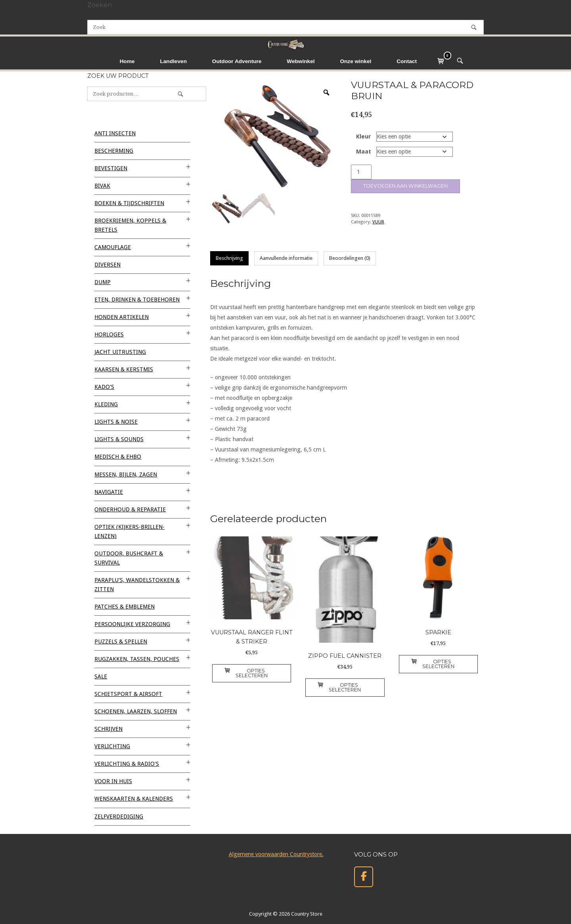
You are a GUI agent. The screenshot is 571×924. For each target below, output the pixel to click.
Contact (407, 61)
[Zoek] (474, 27)
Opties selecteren (246, 673)
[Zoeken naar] (285, 27)
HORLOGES (109, 334)
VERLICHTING (112, 746)
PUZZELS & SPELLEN (121, 642)
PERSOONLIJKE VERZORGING (132, 624)
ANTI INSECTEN (115, 133)
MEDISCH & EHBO (118, 457)
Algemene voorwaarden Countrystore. (276, 854)
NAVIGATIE (109, 492)
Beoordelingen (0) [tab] (350, 258)
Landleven (173, 61)
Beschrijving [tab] (229, 258)
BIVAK (102, 186)
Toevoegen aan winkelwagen (405, 186)
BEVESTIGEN (111, 168)
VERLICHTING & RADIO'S (127, 764)
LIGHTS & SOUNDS (119, 439)
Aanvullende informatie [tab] (286, 258)
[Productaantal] (361, 172)
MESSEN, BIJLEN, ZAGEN (126, 474)
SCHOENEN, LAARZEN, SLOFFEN (136, 711)
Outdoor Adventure (237, 61)
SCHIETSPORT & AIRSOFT (128, 694)
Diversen (107, 265)
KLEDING (106, 404)
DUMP (103, 282)
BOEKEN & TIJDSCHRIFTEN (129, 203)
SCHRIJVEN (108, 729)
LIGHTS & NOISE (116, 422)
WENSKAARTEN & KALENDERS (134, 799)
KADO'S (104, 387)
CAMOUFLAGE (113, 247)
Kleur (364, 136)
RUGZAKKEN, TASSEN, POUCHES (137, 659)
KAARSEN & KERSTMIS (124, 369)
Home (127, 61)
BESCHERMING (114, 151)
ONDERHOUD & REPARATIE (130, 509)
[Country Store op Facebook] (364, 877)
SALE (101, 676)
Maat (364, 152)
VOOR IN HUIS (113, 781)
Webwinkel (301, 61)
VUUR (378, 222)
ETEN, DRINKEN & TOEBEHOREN (137, 300)
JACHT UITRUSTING (120, 352)
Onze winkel (355, 61)
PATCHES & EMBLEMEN (125, 607)
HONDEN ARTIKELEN (122, 317)
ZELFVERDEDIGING (119, 816)
